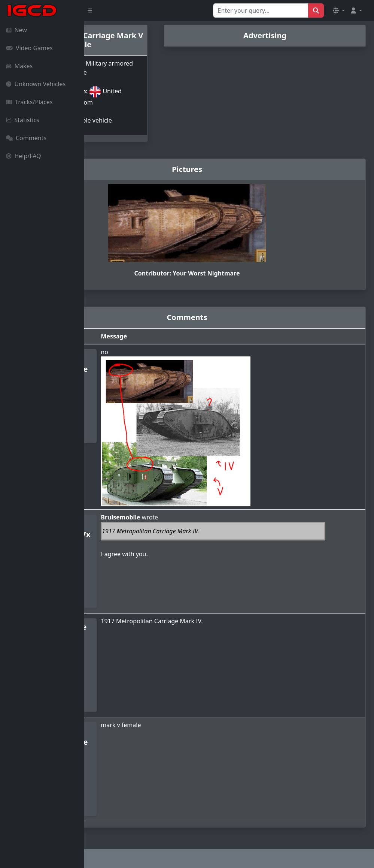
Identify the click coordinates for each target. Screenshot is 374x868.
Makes (19, 66)
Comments (26, 138)
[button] (339, 10)
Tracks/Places (29, 102)
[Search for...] (261, 10)
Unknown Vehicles (36, 84)
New (16, 30)
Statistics (23, 120)
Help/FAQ (24, 156)
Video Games (29, 48)
